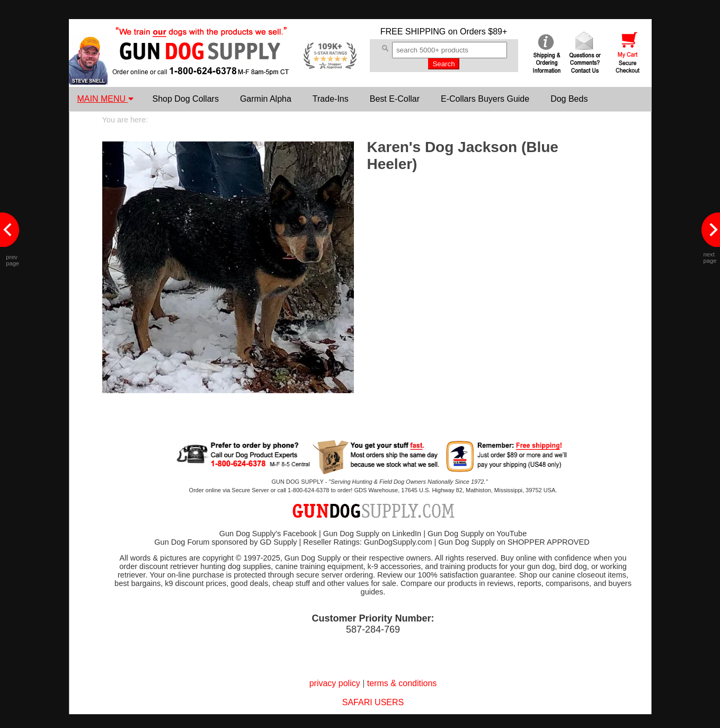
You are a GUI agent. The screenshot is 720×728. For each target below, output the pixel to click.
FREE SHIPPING (413, 32)
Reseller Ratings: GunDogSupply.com (367, 542)
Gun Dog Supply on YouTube (477, 534)
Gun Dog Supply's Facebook (268, 534)
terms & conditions (402, 683)
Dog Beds (569, 99)
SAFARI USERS (373, 702)
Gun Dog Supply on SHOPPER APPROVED (514, 542)
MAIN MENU (105, 99)
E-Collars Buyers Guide (485, 99)
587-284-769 (373, 629)
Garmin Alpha (266, 99)
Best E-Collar (395, 99)
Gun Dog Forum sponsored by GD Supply (225, 542)
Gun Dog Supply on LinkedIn (372, 534)
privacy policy (335, 683)
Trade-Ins (331, 99)
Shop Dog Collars (186, 99)
